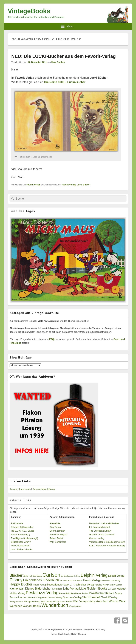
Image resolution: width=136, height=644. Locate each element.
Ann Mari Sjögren (58, 534)
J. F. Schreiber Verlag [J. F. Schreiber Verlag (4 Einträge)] (82, 585)
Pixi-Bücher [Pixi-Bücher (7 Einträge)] (97, 593)
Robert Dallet (56, 538)
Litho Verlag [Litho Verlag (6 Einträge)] (71, 589)
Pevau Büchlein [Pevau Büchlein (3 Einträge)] (67, 593)
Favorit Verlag (33, 185)
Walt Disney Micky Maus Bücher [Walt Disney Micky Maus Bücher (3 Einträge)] (57, 602)
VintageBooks (29, 11)
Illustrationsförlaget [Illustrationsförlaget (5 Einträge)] (58, 585)
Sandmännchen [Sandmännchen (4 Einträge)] (18, 597)
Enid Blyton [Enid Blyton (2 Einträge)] (77, 581)
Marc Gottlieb (58, 62)
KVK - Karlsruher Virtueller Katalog (107, 546)
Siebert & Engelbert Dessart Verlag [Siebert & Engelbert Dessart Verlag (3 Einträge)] (45, 598)
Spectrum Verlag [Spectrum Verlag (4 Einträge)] (72, 597)
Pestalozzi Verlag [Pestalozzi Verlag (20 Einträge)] (42, 593)
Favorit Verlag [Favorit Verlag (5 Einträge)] (91, 580)
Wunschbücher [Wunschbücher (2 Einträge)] (75, 606)
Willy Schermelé (58, 542)
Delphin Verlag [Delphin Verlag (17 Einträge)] (94, 575)
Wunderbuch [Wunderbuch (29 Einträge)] (55, 605)
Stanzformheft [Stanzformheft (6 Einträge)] (91, 597)
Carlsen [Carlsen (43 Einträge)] (51, 575)
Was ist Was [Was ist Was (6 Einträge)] (117, 601)
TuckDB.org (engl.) (21, 546)
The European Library (100, 531)
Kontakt (13, 489)
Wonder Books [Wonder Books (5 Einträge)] (32, 606)
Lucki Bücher (84, 185)
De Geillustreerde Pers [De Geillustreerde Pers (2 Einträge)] (70, 576)
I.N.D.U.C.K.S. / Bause (23, 531)
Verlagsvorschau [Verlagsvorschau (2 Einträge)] (17, 602)
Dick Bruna (55, 527)
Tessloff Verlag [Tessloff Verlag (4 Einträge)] (109, 597)
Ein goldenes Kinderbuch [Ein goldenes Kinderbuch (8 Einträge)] (41, 580)
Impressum (25, 489)
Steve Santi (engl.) (20, 534)
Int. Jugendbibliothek (100, 527)
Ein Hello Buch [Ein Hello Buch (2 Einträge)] (66, 581)
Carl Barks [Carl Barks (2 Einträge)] (37, 576)
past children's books (22, 549)
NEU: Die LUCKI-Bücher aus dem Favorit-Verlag (63, 56)
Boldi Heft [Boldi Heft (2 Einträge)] (28, 576)
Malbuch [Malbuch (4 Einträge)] (122, 589)
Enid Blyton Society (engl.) (24, 538)
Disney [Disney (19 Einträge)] (16, 580)
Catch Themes (78, 634)
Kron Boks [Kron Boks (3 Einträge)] (57, 589)
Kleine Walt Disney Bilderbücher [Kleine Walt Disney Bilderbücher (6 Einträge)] (31, 589)
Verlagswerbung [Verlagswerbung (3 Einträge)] (32, 602)
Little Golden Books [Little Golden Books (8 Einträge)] (93, 588)
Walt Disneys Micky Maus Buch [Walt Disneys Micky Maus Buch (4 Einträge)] (91, 601)
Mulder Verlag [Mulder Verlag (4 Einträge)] (17, 593)
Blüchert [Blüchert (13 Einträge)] (17, 575)
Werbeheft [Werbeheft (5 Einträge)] (16, 606)
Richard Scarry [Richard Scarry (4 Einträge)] (114, 593)
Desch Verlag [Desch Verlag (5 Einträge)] (116, 576)
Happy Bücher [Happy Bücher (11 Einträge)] (21, 584)
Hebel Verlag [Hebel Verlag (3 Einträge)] (39, 585)
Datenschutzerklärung (44, 489)
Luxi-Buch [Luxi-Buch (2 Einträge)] (112, 589)
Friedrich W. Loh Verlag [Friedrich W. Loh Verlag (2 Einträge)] (110, 581)
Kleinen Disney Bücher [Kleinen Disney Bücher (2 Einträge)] (112, 585)
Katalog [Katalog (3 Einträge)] (98, 585)
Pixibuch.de (17, 523)
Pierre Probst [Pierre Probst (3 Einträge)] (82, 593)
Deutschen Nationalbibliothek (104, 523)
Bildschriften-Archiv (21, 542)
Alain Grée (55, 523)
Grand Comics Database (102, 534)
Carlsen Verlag (97, 538)
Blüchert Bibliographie (22, 527)
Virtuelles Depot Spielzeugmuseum (107, 542)
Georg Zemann (57, 531)
